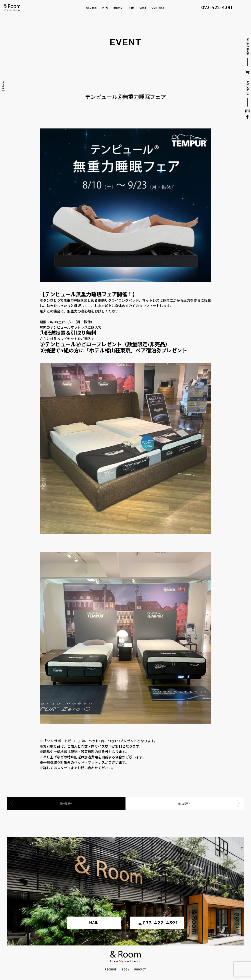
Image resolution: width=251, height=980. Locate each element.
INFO (105, 8)
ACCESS (91, 8)
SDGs (125, 970)
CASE (143, 8)
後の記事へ (185, 804)
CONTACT (158, 8)
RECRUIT (111, 970)
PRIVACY (140, 970)
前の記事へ (66, 804)
